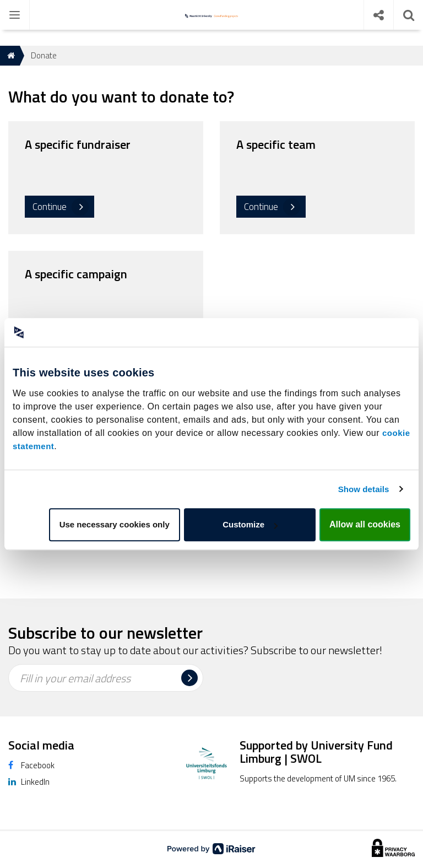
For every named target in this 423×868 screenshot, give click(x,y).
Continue (50, 207)
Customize (250, 524)
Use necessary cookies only (115, 524)
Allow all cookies (365, 524)
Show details (364, 489)
